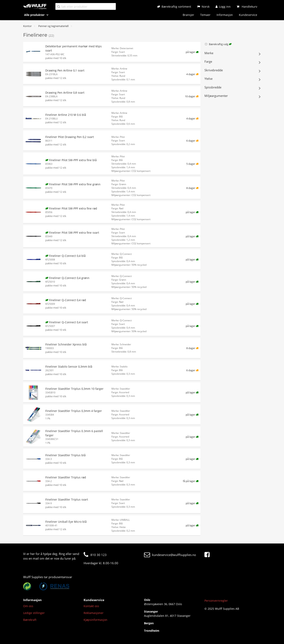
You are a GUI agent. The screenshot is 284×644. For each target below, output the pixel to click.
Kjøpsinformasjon (95, 620)
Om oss (28, 606)
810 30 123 (95, 555)
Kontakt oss (91, 606)
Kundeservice (248, 15)
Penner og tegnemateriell (53, 26)
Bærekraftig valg (218, 44)
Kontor (27, 26)
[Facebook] (208, 555)
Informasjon (225, 15)
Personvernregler (216, 601)
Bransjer (188, 15)
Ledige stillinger (34, 613)
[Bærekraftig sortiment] (174, 7)
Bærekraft (30, 620)
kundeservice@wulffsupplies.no (170, 555)
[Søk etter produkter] (86, 6)
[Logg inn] (223, 7)
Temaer (205, 15)
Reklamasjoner (94, 613)
